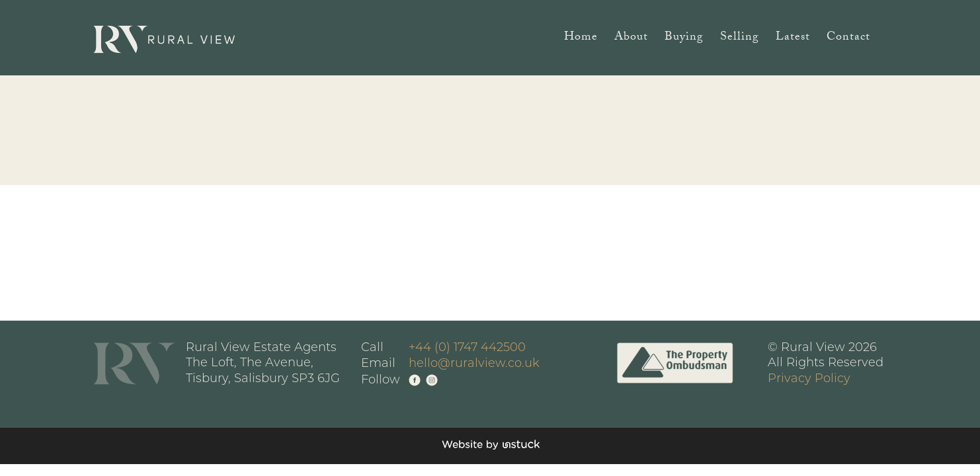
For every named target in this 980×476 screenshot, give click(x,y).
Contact (848, 39)
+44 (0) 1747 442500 (467, 348)
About (631, 39)
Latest (793, 39)
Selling (740, 39)
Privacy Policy (809, 379)
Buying (684, 39)
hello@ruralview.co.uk (474, 364)
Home (581, 39)
